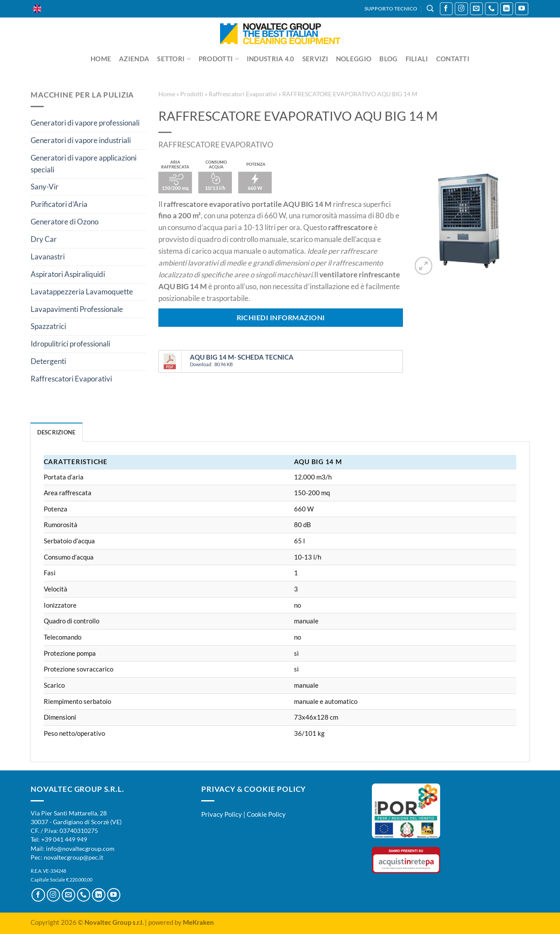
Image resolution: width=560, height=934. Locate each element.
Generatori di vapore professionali (85, 123)
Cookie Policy (266, 814)
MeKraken (198, 922)
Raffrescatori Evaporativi (71, 379)
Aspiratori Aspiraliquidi (68, 274)
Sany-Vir (45, 187)
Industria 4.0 (271, 59)
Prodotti (219, 59)
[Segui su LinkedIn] (507, 9)
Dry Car (44, 239)
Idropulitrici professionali (70, 344)
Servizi (315, 59)
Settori (174, 59)
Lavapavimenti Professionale (77, 309)
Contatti (453, 59)
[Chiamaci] (492, 9)
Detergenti (48, 361)
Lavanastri (48, 257)
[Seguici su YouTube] (522, 9)
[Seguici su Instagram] (461, 9)
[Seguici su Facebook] (446, 9)
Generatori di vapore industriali (81, 140)
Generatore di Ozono (65, 222)
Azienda (134, 59)
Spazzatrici (48, 326)
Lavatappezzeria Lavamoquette (82, 292)
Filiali (417, 59)
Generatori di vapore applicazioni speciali (84, 164)
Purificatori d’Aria (59, 204)
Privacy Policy (222, 814)
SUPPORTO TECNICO (391, 9)
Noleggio (354, 59)
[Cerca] (430, 9)
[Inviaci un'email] (477, 9)
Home (101, 59)
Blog (388, 59)
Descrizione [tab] (56, 432)
